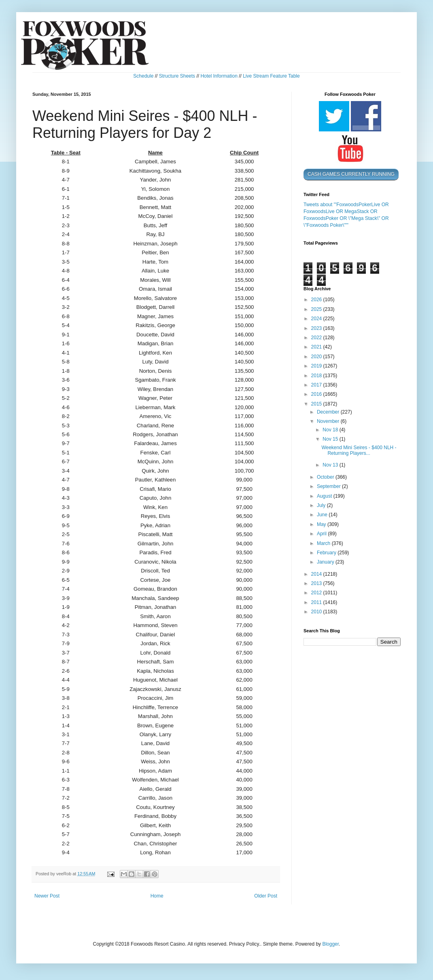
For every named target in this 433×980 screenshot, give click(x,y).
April (322, 534)
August (325, 496)
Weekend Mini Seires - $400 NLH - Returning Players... (359, 450)
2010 (317, 612)
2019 (317, 366)
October (326, 477)
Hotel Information (219, 76)
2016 (317, 394)
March (324, 543)
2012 (317, 593)
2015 (317, 404)
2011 (317, 602)
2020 (317, 357)
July (322, 505)
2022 (317, 338)
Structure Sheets (177, 76)
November (329, 421)
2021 (317, 347)
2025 (317, 309)
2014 (317, 574)
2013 (317, 583)
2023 (317, 328)
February (327, 553)
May (322, 524)
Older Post (266, 896)
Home (157, 896)
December (329, 412)
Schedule (143, 76)
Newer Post (47, 896)
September (329, 486)
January (326, 562)
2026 (317, 300)
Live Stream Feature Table (271, 76)
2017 (317, 385)
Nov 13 (331, 465)
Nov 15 (331, 439)
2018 (317, 376)
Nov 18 (331, 430)
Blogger (330, 944)
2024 (317, 319)
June (323, 515)
